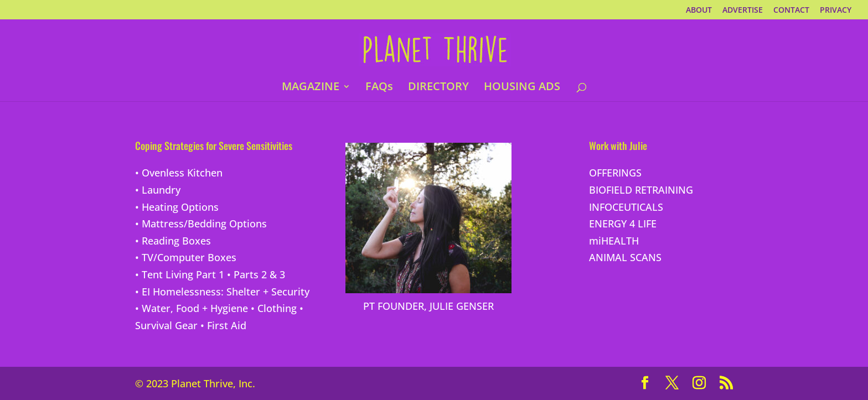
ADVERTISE (743, 11)
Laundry (161, 190)
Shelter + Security (268, 292)
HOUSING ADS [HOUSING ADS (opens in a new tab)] (522, 88)
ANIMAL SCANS (625, 257)
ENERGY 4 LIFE (623, 224)
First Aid (227, 325)
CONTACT (791, 11)
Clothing (277, 308)
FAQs (379, 88)
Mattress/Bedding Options (204, 224)
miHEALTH (614, 241)
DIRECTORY (438, 88)
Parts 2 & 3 (259, 274)
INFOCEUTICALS (626, 207)
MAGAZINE (311, 88)
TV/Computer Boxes (189, 257)
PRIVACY (836, 11)
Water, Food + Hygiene (195, 308)
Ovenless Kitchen (182, 173)
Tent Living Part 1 (183, 274)
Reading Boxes (176, 241)
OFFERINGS (615, 173)
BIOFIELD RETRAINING (641, 190)
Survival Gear (166, 325)
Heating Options (180, 207)
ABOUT (699, 11)
